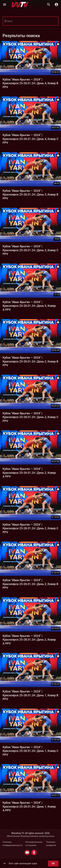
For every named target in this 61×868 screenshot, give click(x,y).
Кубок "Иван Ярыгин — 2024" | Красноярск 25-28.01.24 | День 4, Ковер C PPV (30, 139)
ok (53, 864)
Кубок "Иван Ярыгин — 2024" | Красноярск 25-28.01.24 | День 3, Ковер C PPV (30, 250)
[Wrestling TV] (20, 5)
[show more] (5, 863)
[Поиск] (49, 5)
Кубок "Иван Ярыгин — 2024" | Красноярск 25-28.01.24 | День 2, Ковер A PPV (29, 473)
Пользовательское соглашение (34, 844)
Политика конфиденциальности (13, 844)
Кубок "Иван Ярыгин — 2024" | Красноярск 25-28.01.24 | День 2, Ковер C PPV (30, 417)
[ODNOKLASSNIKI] (34, 852)
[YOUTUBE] (27, 852)
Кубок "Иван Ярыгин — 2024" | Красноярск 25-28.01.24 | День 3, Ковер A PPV (29, 306)
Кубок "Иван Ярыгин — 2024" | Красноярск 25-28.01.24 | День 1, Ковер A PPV (29, 807)
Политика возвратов (51, 844)
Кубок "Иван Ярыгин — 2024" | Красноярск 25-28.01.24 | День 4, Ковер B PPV (30, 83)
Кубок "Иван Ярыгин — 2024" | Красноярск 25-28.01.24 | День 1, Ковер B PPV (30, 695)
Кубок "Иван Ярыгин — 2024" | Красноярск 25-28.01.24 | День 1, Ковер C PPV (30, 751)
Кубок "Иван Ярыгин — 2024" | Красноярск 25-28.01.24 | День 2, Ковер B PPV (30, 361)
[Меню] (5, 5)
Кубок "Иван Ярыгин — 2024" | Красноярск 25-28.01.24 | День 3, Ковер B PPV (30, 195)
